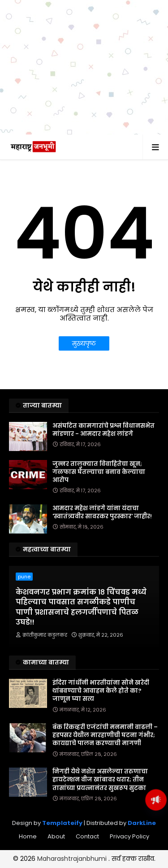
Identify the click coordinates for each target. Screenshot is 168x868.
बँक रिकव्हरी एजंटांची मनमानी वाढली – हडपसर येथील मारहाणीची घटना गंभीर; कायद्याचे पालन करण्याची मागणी (105, 735)
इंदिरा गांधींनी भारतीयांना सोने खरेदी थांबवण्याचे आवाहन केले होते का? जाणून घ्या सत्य (101, 691)
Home (28, 836)
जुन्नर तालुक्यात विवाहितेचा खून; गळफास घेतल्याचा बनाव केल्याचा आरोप (99, 472)
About (56, 836)
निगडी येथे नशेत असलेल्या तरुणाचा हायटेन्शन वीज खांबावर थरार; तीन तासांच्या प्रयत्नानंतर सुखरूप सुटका (100, 780)
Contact (87, 836)
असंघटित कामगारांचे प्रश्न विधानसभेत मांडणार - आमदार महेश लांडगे (103, 430)
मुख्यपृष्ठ (84, 343)
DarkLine (142, 823)
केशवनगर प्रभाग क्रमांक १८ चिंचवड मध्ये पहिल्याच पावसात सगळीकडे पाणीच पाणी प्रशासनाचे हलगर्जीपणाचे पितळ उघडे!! (81, 607)
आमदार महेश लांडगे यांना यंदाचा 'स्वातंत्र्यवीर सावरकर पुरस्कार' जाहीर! (102, 512)
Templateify (62, 823)
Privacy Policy (129, 836)
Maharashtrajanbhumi (73, 859)
